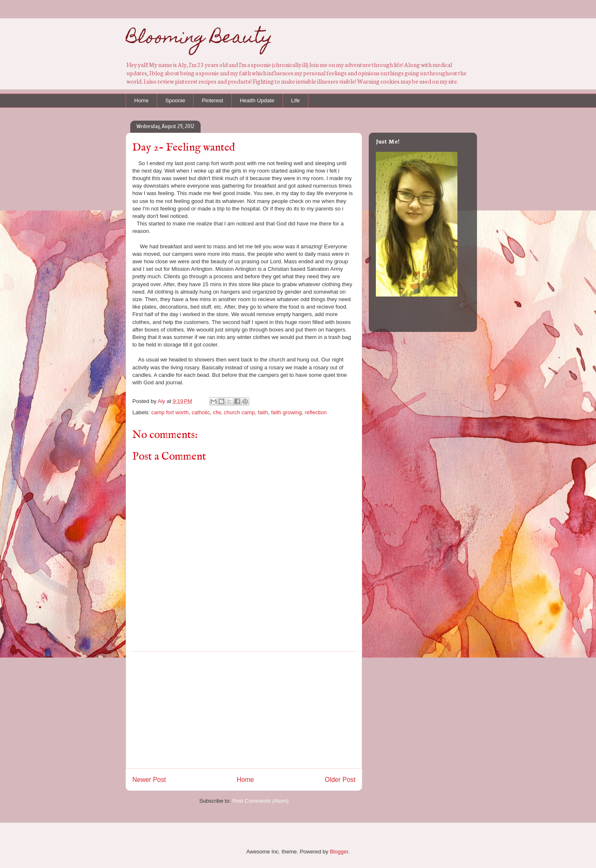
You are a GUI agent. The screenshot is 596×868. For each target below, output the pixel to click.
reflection (316, 412)
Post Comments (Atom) (260, 801)
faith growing (286, 412)
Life (295, 100)
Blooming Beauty (199, 39)
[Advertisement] (244, 710)
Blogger (339, 852)
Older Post (340, 780)
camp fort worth (170, 412)
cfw (217, 412)
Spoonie (175, 100)
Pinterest (212, 100)
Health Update (257, 100)
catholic (201, 412)
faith (263, 412)
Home (142, 100)
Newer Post (149, 780)
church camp (239, 412)
